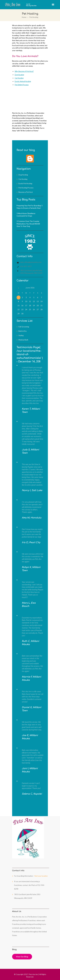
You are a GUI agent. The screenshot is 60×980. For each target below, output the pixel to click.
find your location (41, 876)
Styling (21, 335)
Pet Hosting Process (26, 188)
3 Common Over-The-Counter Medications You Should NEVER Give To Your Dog (28, 224)
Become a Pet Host (26, 192)
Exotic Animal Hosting (23, 81)
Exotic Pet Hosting (25, 184)
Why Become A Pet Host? (24, 71)
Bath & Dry (23, 331)
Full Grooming (24, 327)
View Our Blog (22, 957)
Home (24, 17)
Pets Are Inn (33, 974)
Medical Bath (23, 340)
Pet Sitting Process (22, 85)
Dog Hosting (19, 75)
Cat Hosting (19, 78)
